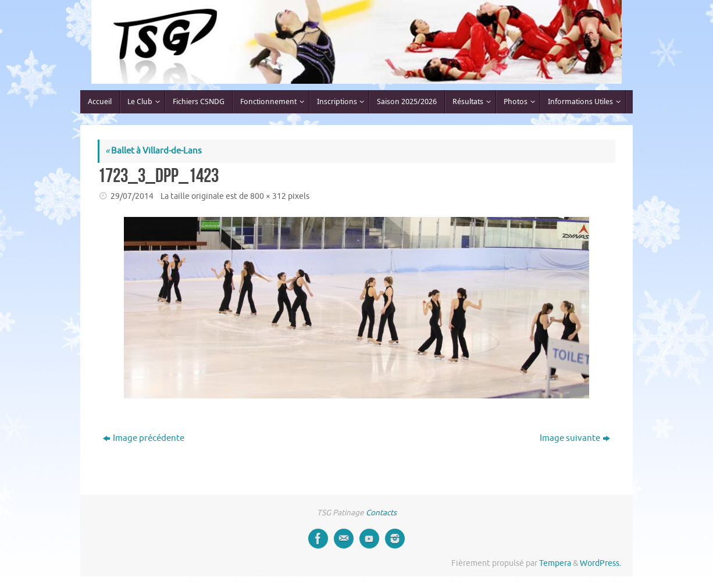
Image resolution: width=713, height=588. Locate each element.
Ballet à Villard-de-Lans (154, 151)
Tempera (555, 563)
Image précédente (144, 438)
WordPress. (600, 563)
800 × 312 (268, 196)
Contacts (381, 513)
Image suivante (575, 438)
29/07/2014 (132, 196)
